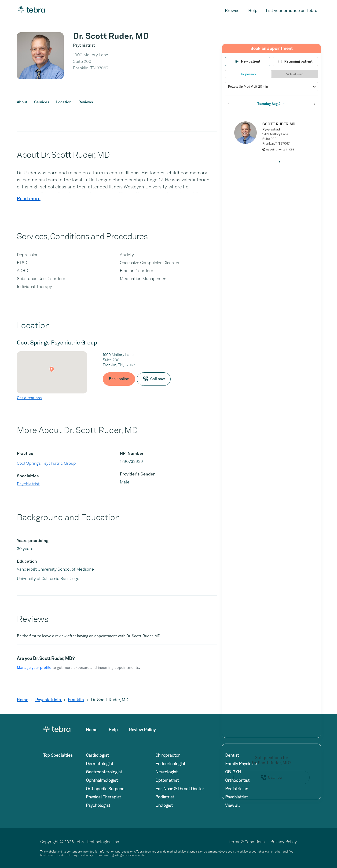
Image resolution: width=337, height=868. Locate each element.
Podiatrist (165, 797)
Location (64, 102)
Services (42, 102)
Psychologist (98, 805)
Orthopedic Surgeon (105, 789)
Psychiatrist (28, 484)
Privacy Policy (284, 842)
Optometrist (167, 780)
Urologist (164, 805)
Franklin (76, 700)
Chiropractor (168, 755)
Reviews (86, 102)
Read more (29, 198)
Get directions (29, 398)
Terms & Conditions (247, 842)
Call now (271, 778)
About (22, 102)
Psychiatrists (49, 700)
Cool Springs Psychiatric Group (46, 463)
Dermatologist (100, 764)
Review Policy (142, 730)
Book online (119, 379)
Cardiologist (97, 755)
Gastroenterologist (104, 772)
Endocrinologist (170, 764)
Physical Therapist (103, 797)
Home (23, 700)
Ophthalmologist (102, 780)
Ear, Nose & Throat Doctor (180, 789)
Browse (232, 10)
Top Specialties (58, 755)
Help (253, 10)
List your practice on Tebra (292, 10)
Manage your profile (34, 668)
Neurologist (167, 772)
